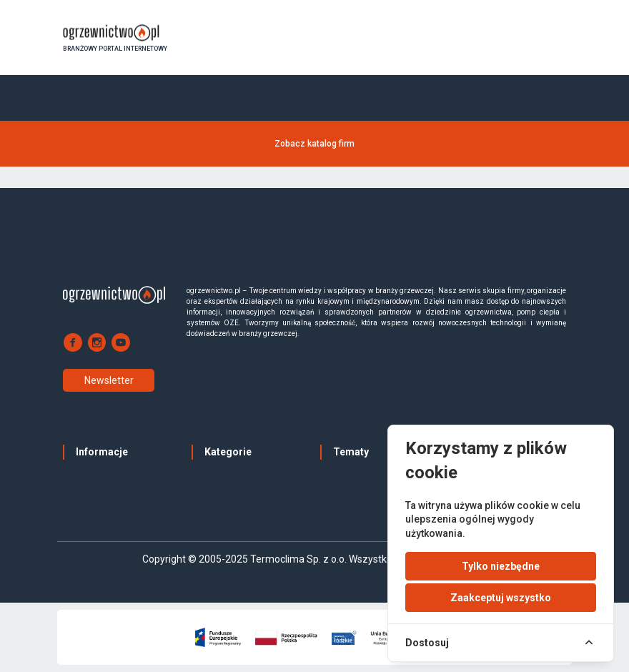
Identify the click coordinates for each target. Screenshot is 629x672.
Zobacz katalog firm (314, 144)
